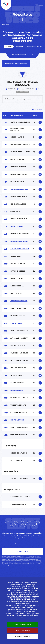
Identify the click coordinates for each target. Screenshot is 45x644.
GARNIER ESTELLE (19, 301)
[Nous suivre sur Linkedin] (37, 524)
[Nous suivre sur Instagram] (23, 524)
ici (8, 565)
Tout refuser (22, 630)
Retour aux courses (16, 64)
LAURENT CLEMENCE (20, 249)
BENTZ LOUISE (17, 420)
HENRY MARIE (17, 227)
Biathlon (19, 47)
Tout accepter (23, 624)
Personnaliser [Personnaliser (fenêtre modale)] (23, 636)
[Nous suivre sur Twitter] (15, 524)
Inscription (23, 551)
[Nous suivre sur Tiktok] (30, 524)
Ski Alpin (9, 47)
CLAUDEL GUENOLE (19, 189)
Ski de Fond (31, 47)
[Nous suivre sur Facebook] (8, 524)
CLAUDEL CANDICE (19, 241)
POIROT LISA (16, 323)
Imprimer (38, 109)
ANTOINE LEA (17, 390)
